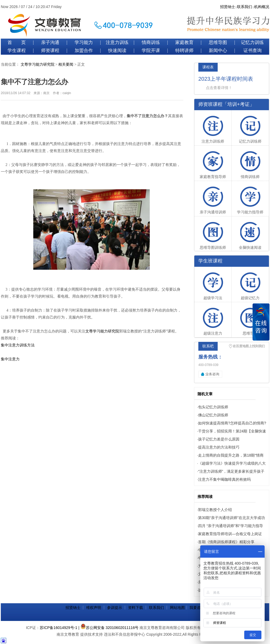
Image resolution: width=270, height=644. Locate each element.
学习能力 (84, 42)
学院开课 (151, 51)
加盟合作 (84, 51)
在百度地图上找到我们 (249, 346)
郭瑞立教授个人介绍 (215, 510)
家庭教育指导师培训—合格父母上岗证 (230, 534)
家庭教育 (184, 42)
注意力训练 (117, 42)
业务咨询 (212, 374)
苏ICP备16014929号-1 (59, 628)
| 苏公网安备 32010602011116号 (108, 628)
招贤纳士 (228, 7)
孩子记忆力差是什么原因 (219, 439)
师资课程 (50, 51)
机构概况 (262, 7)
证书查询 (253, 51)
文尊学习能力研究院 (38, 64)
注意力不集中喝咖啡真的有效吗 (224, 479)
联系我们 (245, 7)
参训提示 (115, 608)
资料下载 (136, 608)
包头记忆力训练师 (213, 407)
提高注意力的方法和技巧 (219, 447)
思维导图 (218, 42)
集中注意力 (10, 359)
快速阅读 (117, 51)
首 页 (17, 42)
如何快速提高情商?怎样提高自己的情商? (232, 423)
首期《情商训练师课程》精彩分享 (226, 542)
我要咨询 (197, 608)
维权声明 (94, 608)
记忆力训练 (252, 42)
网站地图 (177, 608)
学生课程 (17, 51)
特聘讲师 (184, 51)
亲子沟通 (50, 42)
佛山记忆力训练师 (213, 415)
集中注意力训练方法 (18, 345)
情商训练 (151, 42)
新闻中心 (218, 51)
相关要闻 (66, 64)
